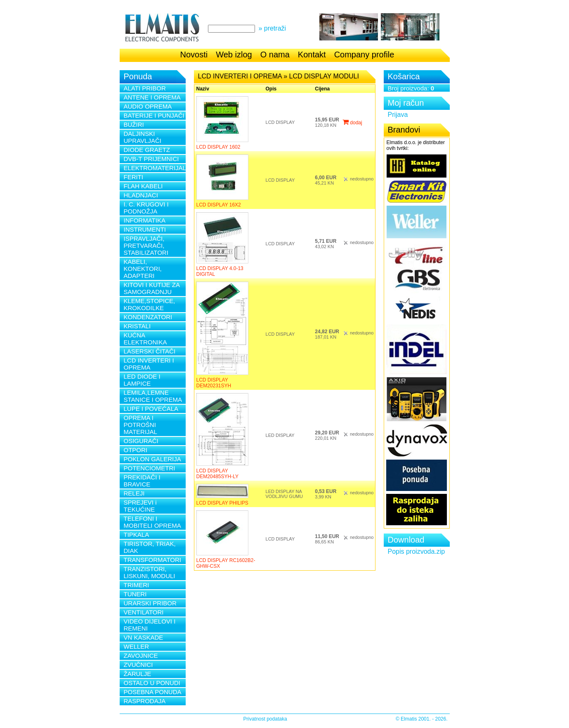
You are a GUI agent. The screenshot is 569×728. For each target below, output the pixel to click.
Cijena (322, 89)
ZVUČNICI (138, 665)
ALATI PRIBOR (145, 88)
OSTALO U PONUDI (152, 683)
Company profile (364, 55)
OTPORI (136, 450)
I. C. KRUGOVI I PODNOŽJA (146, 208)
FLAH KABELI (143, 186)
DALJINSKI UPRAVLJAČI (143, 137)
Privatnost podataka (265, 719)
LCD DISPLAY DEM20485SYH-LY (218, 474)
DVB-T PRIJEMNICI (151, 159)
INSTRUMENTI (145, 229)
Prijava (398, 115)
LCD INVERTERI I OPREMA (149, 364)
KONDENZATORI (148, 317)
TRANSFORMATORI (152, 560)
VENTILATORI (144, 612)
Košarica (404, 76)
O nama (275, 55)
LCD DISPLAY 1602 (218, 147)
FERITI (134, 177)
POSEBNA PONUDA (153, 692)
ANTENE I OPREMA (152, 97)
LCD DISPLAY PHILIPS (222, 503)
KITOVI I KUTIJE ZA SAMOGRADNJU (152, 288)
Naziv (203, 89)
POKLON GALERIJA (152, 459)
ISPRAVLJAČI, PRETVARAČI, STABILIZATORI (146, 245)
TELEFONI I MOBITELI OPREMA (152, 522)
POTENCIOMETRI (150, 468)
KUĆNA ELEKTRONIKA (145, 339)
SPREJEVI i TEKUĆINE (140, 506)
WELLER (137, 646)
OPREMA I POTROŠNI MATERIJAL (140, 425)
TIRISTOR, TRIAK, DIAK (150, 547)
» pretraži (272, 28)
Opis (271, 89)
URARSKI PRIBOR (150, 603)
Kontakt (312, 55)
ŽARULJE (138, 674)
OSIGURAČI (141, 441)
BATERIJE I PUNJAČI (154, 115)
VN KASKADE (144, 637)
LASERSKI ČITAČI (150, 351)
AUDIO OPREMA (148, 106)
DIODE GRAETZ (147, 150)
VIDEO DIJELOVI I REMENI (150, 625)
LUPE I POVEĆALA (151, 409)
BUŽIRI (134, 124)
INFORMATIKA (145, 220)
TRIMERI (137, 585)
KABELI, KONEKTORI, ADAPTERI (143, 269)
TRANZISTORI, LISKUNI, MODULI (150, 572)
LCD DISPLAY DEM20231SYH (214, 383)
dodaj (352, 123)
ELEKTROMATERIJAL (155, 168)
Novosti (194, 55)
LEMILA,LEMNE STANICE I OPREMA (153, 396)
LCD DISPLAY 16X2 (219, 205)
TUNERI (135, 594)
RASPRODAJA (145, 701)
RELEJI (134, 493)
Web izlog (234, 55)
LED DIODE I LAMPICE (142, 380)
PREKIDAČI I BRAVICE (142, 481)
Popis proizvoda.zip (417, 551)
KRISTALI (137, 326)
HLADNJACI (141, 195)
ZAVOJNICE (141, 656)
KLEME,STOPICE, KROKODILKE (150, 304)
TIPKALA (137, 535)
